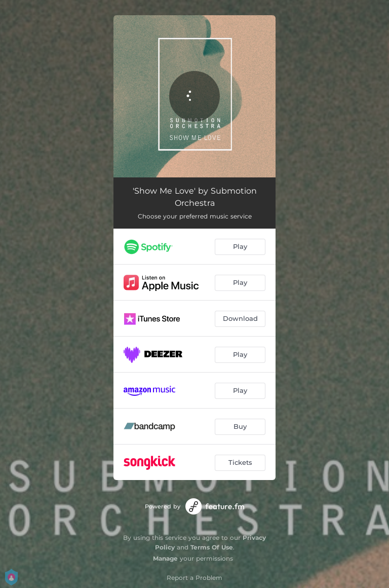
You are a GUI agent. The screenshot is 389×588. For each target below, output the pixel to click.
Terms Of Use (212, 547)
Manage (165, 558)
